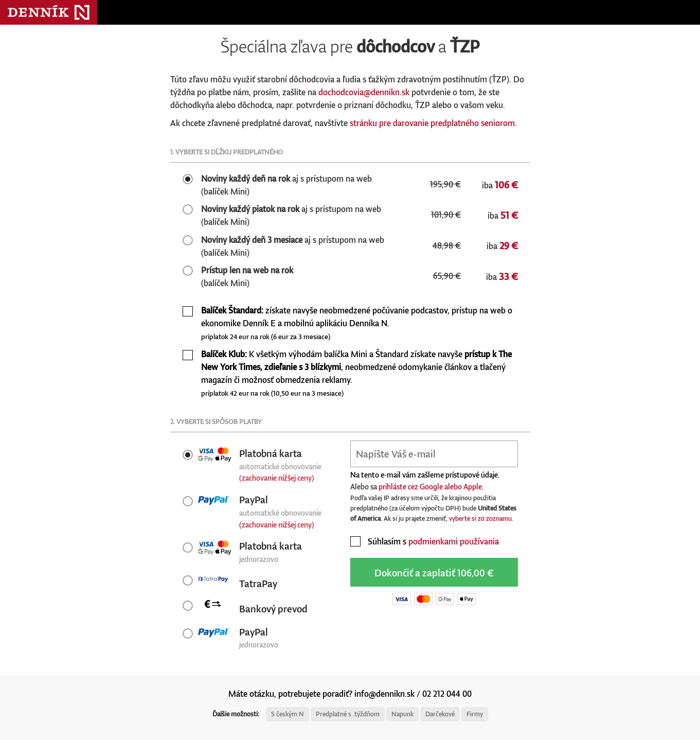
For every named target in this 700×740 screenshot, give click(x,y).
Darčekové (440, 714)
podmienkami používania (454, 541)
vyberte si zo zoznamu (480, 518)
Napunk (402, 714)
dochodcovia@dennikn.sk (364, 92)
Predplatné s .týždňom (348, 714)
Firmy (475, 714)
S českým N (288, 714)
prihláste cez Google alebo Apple (430, 487)
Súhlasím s (425, 541)
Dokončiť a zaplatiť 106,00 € (434, 572)
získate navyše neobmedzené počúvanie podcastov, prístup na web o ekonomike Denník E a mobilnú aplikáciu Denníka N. (357, 323)
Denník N (49, 12)
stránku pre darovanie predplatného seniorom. (433, 123)
